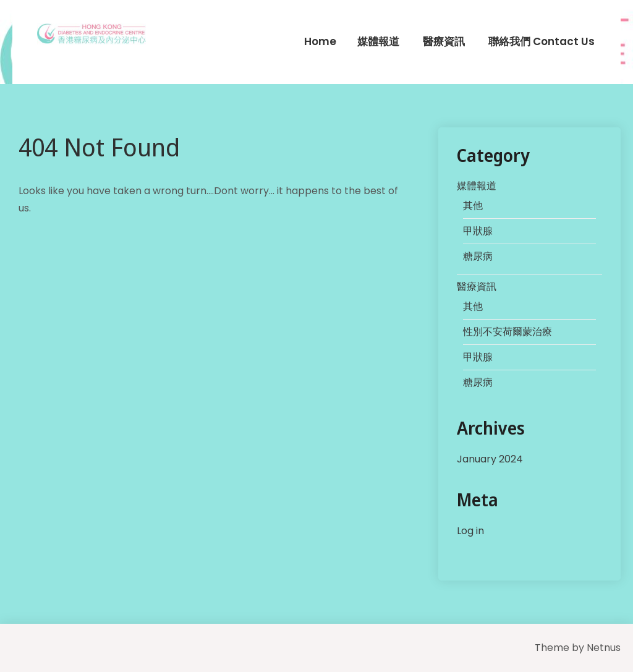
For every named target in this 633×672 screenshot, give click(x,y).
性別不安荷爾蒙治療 (508, 332)
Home (320, 41)
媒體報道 (378, 41)
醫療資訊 (444, 41)
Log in (470, 531)
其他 (473, 206)
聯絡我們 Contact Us (542, 41)
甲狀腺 (478, 231)
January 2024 (490, 459)
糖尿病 (478, 256)
